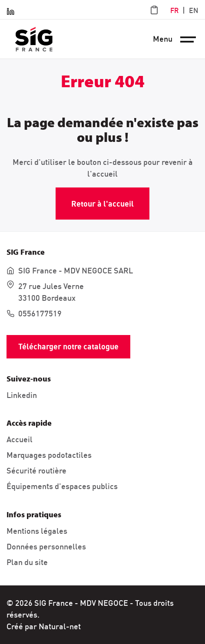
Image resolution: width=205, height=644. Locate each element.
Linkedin (22, 395)
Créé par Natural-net (44, 626)
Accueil (20, 439)
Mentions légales (37, 531)
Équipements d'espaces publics (62, 486)
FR (174, 10)
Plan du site (27, 562)
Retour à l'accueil (102, 204)
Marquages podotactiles (49, 455)
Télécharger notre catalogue (68, 347)
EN (194, 10)
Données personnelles (46, 547)
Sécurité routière (36, 471)
